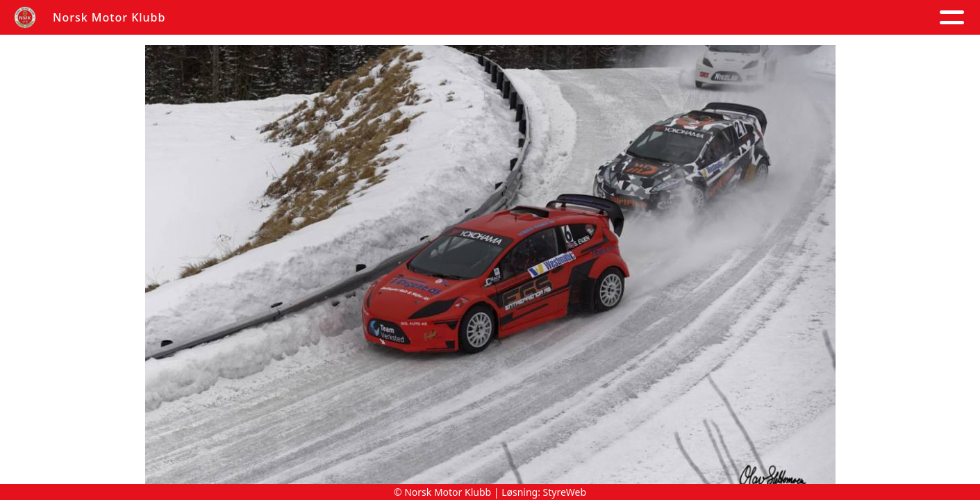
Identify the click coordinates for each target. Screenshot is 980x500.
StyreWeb (565, 492)
